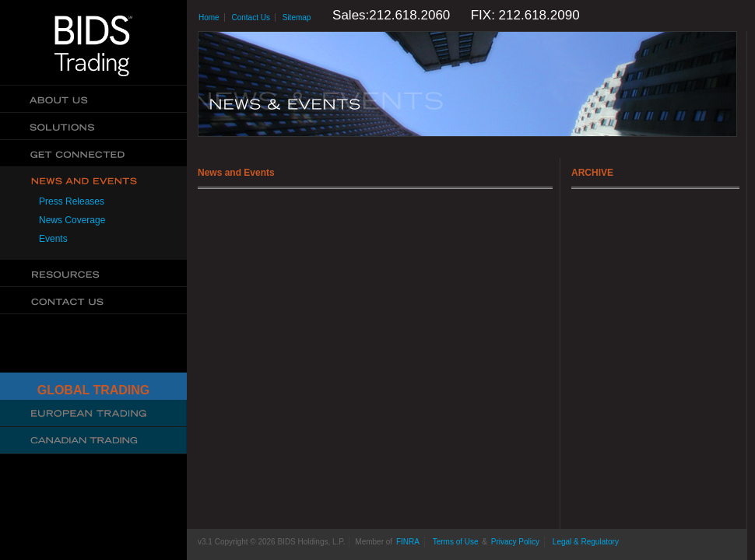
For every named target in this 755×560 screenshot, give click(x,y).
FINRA (408, 542)
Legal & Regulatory (586, 542)
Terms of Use (456, 542)
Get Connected (93, 154)
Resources (93, 273)
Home (209, 17)
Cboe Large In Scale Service (93, 413)
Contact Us (93, 301)
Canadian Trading (93, 441)
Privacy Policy (515, 542)
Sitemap (297, 17)
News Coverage (72, 220)
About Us (93, 99)
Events (53, 239)
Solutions (93, 126)
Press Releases (72, 201)
